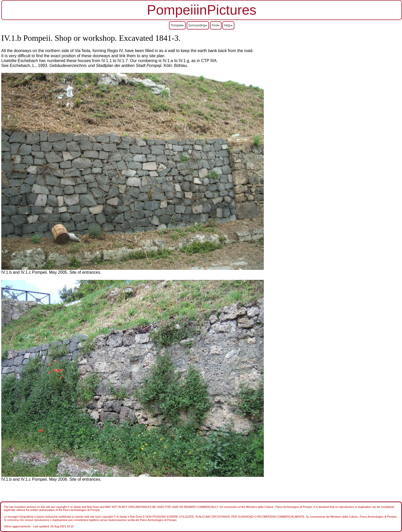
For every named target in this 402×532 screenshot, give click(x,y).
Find (216, 25)
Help (228, 25)
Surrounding (198, 25)
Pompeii (177, 25)
